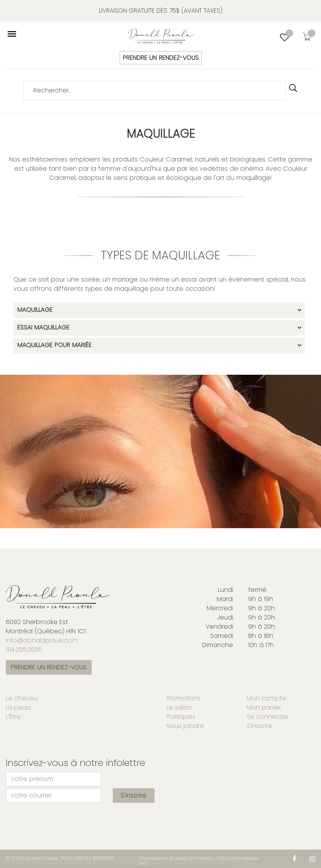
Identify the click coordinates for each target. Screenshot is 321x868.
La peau (18, 707)
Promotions (184, 698)
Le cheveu (22, 698)
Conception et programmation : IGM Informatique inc (199, 861)
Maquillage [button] (35, 310)
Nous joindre (185, 726)
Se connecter (267, 717)
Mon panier (264, 707)
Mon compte (266, 698)
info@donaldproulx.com (42, 640)
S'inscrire (259, 726)
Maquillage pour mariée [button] (54, 346)
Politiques (181, 717)
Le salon (179, 707)
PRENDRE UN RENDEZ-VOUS (161, 58)
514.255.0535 (24, 650)
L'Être (13, 717)
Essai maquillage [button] (43, 328)
